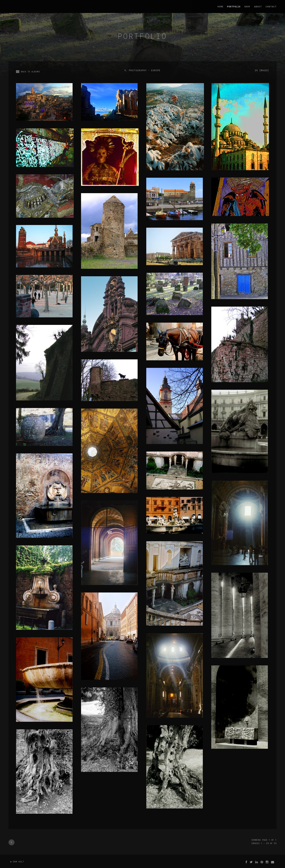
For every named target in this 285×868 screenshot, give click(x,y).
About (258, 7)
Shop (247, 7)
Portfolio (234, 7)
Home (220, 7)
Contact (271, 7)
